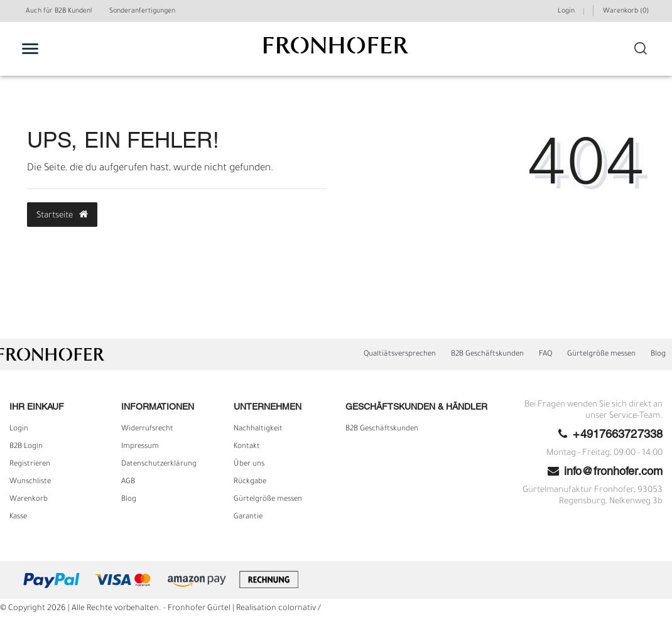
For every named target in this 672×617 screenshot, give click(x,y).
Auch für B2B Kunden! (59, 11)
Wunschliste (30, 482)
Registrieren (30, 464)
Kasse (18, 517)
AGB (128, 482)
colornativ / (300, 609)
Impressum (140, 447)
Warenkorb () (626, 11)
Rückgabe (250, 482)
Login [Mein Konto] (566, 11)
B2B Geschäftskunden (487, 354)
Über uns (249, 464)
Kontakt (247, 447)
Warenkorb (29, 500)
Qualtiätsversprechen (400, 354)
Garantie (248, 517)
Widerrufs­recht (147, 429)
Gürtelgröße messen (601, 354)
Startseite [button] (62, 215)
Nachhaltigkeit (258, 429)
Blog (658, 354)
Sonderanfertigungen (142, 11)
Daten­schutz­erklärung (159, 464)
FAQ (545, 354)
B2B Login (26, 447)
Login (19, 429)
